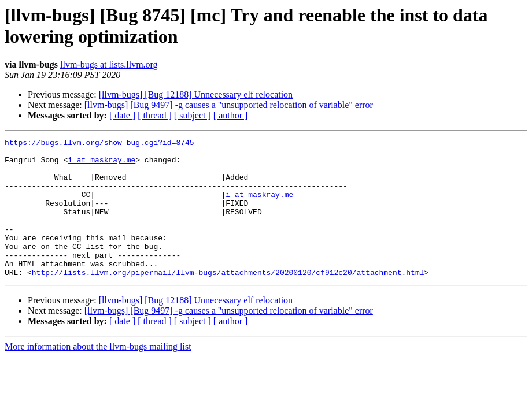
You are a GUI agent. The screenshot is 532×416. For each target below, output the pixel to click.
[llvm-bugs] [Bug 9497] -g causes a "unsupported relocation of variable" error (229, 105)
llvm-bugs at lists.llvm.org (109, 64)
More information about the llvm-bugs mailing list (98, 374)
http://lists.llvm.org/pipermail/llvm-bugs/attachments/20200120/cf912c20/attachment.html (228, 300)
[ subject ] (193, 115)
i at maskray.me (101, 165)
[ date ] (122, 115)
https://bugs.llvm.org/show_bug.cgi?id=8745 (99, 144)
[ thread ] (155, 115)
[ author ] (231, 115)
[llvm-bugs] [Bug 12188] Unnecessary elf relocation (196, 94)
